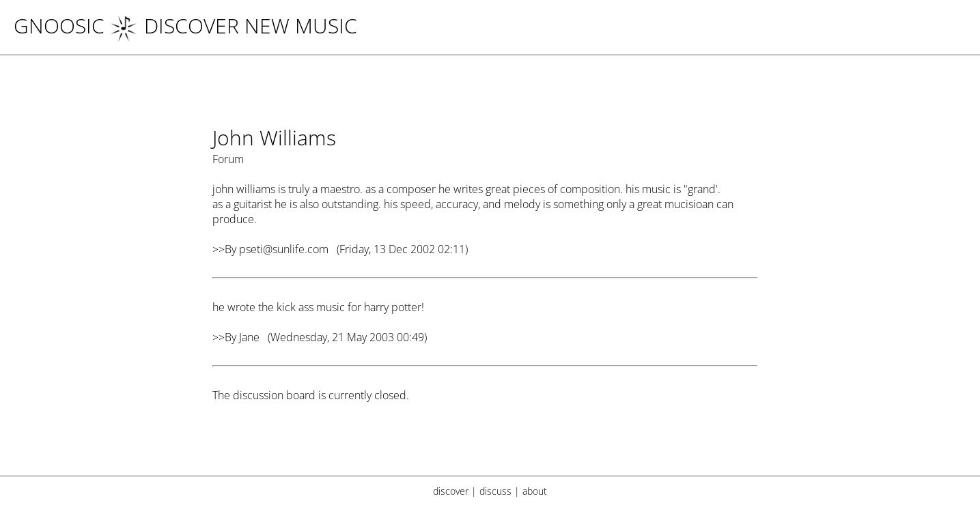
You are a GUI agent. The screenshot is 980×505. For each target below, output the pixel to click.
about (535, 491)
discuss (495, 491)
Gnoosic (59, 26)
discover (451, 491)
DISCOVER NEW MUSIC (234, 26)
